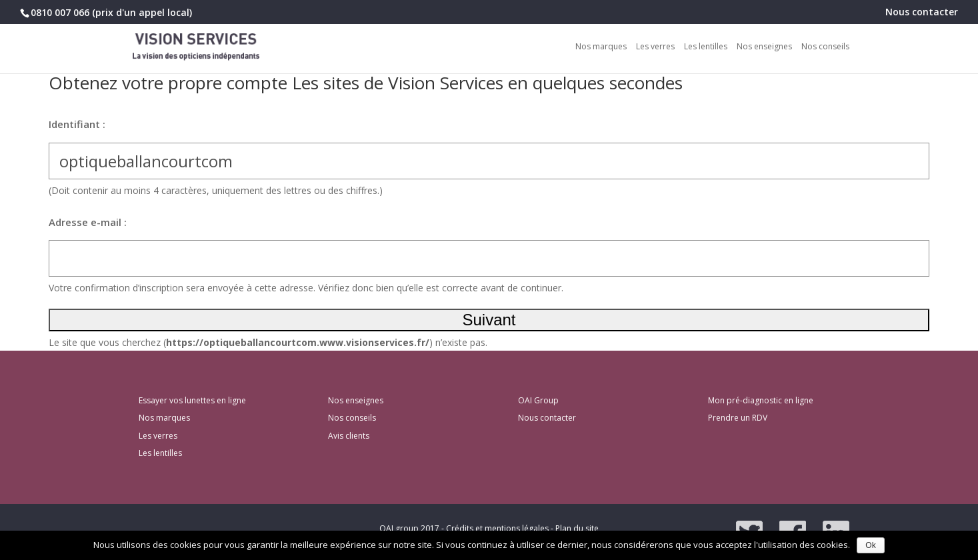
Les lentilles (706, 47)
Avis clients (349, 436)
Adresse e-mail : (88, 222)
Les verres (655, 47)
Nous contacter (922, 13)
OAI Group (538, 400)
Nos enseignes (764, 47)
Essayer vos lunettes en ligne (192, 400)
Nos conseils (825, 47)
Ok (870, 545)
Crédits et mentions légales (497, 528)
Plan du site (577, 528)
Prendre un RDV (738, 418)
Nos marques (601, 47)
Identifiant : (77, 124)
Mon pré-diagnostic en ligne (761, 400)
